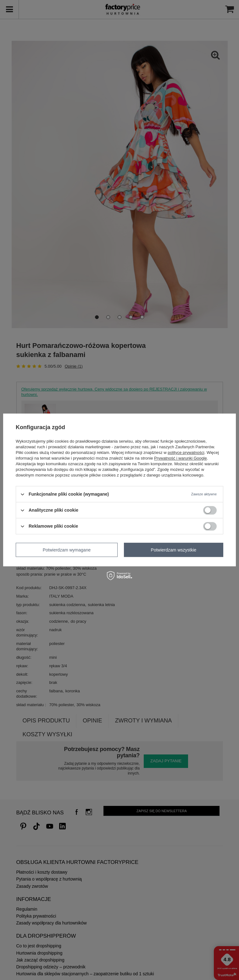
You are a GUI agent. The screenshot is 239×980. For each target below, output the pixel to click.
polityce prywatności (186, 453)
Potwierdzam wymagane (67, 550)
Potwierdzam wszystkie (174, 550)
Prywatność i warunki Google (181, 458)
